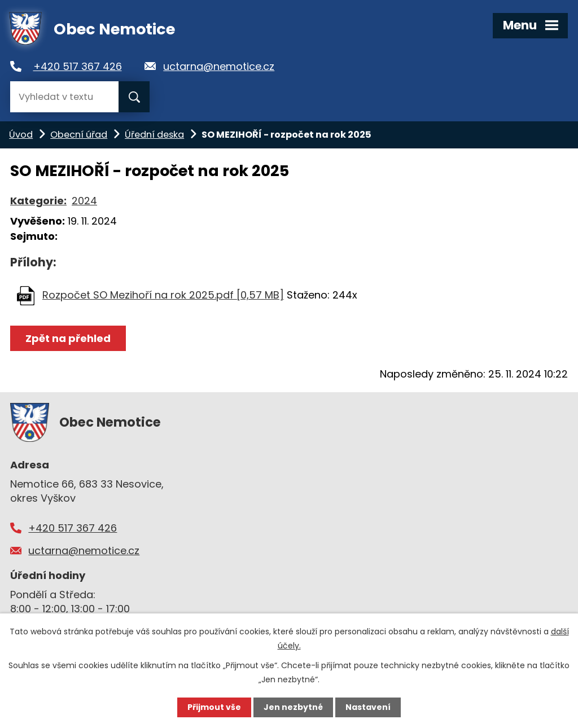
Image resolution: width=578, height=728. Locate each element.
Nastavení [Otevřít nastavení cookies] (368, 707)
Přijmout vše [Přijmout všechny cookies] (214, 707)
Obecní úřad (79, 135)
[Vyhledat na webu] (64, 97)
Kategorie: (38, 201)
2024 (84, 201)
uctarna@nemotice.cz (219, 66)
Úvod (21, 135)
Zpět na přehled (68, 338)
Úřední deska (154, 135)
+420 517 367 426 (78, 66)
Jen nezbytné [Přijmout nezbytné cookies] (293, 707)
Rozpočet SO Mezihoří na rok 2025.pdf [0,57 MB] (163, 295)
